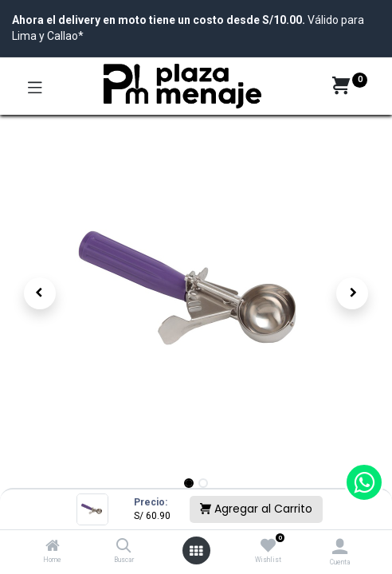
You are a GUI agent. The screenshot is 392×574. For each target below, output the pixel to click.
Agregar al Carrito (256, 509)
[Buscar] (124, 547)
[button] (39, 293)
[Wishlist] (268, 546)
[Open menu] (196, 551)
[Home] (53, 547)
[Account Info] (340, 546)
